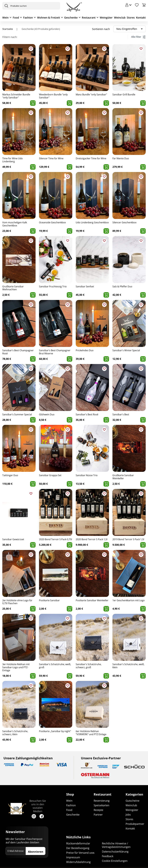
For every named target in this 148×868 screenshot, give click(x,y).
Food (16, 18)
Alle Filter (138, 37)
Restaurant (89, 18)
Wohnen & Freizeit (49, 18)
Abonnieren (36, 852)
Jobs (128, 815)
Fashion (28, 18)
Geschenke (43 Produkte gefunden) (41, 29)
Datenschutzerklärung (115, 851)
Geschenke (71, 18)
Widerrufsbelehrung (78, 862)
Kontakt (141, 18)
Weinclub (120, 18)
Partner (98, 815)
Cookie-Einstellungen (115, 861)
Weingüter (106, 18)
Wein (5, 18)
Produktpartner (135, 824)
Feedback (108, 856)
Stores (131, 18)
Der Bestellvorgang (78, 848)
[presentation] (6, 6)
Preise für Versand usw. (81, 853)
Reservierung (102, 801)
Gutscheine (132, 801)
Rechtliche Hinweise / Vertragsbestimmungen (116, 845)
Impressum (73, 857)
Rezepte (98, 810)
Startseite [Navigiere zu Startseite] (8, 29)
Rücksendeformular (78, 843)
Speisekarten (101, 805)
